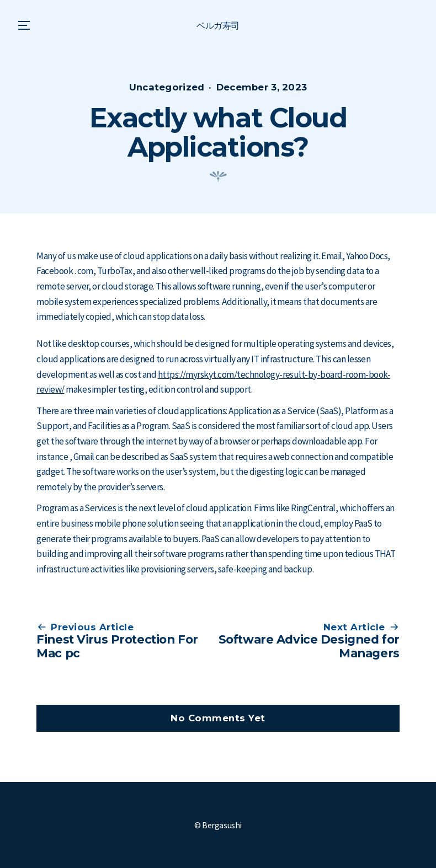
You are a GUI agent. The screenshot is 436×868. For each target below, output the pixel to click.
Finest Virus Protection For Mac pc (117, 646)
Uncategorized (167, 87)
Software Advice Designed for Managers (309, 646)
